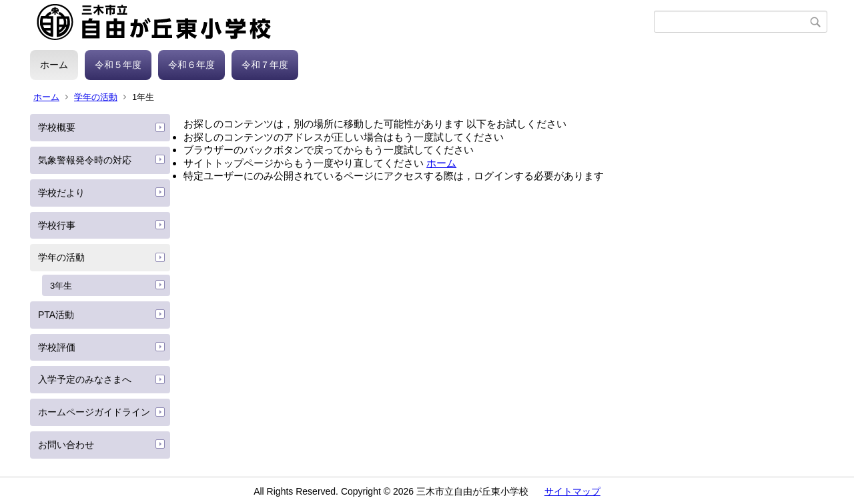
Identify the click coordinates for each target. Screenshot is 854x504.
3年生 (61, 286)
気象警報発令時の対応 (85, 160)
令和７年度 (265, 65)
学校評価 (57, 347)
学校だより (61, 193)
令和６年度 (191, 65)
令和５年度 (118, 65)
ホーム (54, 65)
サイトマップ (572, 491)
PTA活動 (56, 315)
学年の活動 (96, 97)
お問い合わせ (66, 445)
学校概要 (57, 127)
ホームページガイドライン (94, 412)
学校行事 (57, 225)
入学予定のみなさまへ (85, 379)
